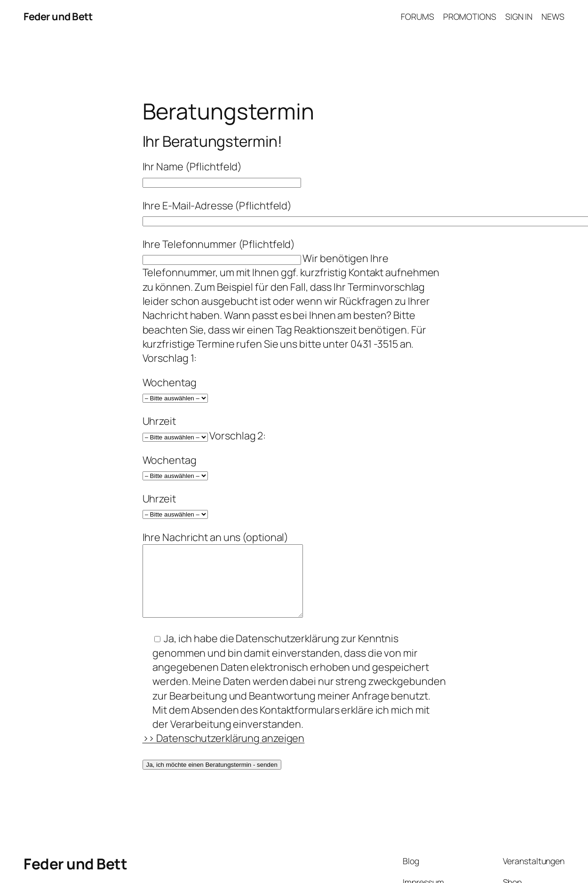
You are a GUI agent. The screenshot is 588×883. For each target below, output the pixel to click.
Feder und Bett (58, 16)
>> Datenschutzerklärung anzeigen (224, 752)
